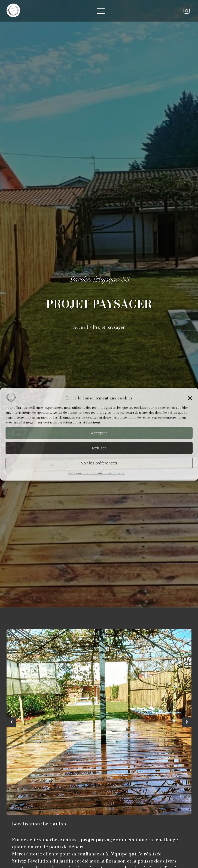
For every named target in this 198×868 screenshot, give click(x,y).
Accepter (99, 433)
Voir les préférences (99, 463)
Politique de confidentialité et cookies (96, 473)
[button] (190, 398)
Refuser (99, 448)
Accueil (81, 327)
